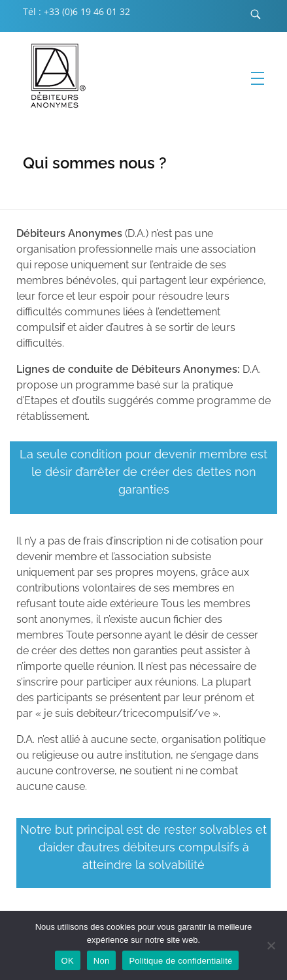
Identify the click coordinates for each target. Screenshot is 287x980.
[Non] (271, 945)
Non (102, 961)
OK (68, 961)
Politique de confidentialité (180, 961)
